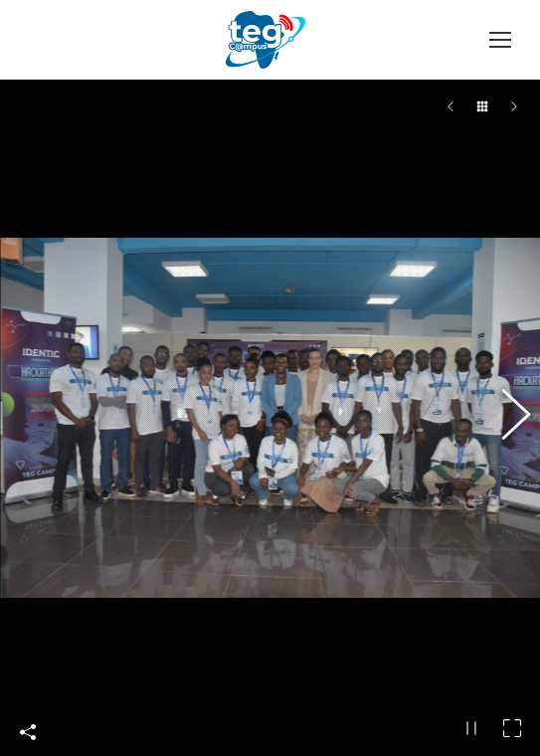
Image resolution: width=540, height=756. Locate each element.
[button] (505, 411)
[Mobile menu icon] (500, 40)
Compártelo (28, 718)
